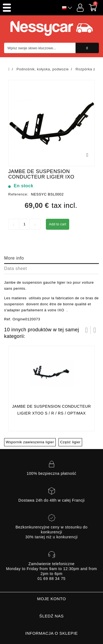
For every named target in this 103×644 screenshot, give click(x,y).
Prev (87, 330)
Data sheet (16, 268)
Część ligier (70, 442)
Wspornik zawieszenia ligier (30, 442)
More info (14, 258)
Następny (95, 330)
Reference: (18, 194)
